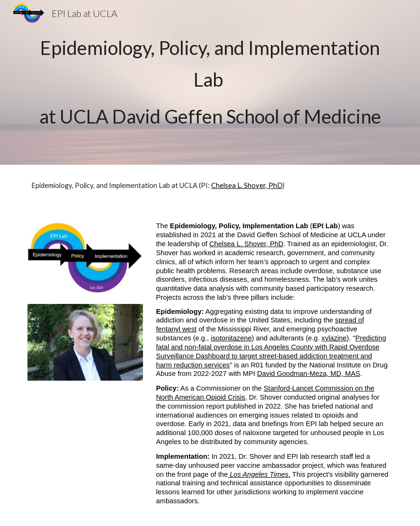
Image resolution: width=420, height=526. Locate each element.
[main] (210, 82)
